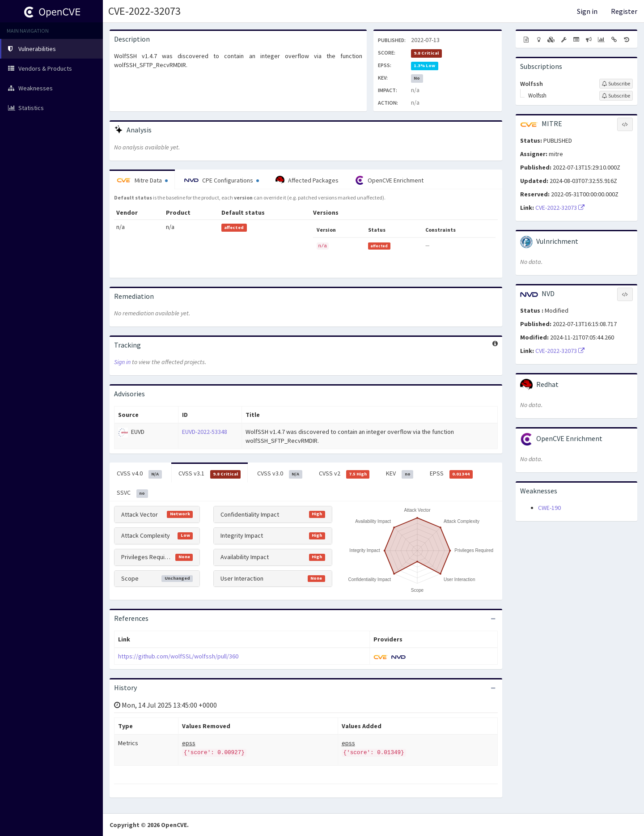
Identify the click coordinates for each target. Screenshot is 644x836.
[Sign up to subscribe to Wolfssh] (616, 84)
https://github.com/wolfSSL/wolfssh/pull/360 (178, 656)
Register (624, 11)
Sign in (587, 11)
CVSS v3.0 (280, 474)
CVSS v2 (344, 474)
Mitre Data (142, 180)
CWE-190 (549, 508)
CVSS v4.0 (139, 474)
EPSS (451, 474)
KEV (400, 474)
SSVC (132, 493)
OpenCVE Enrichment (389, 180)
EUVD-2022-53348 (205, 432)
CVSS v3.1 (210, 474)
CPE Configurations (222, 180)
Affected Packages (307, 180)
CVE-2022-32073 (144, 11)
